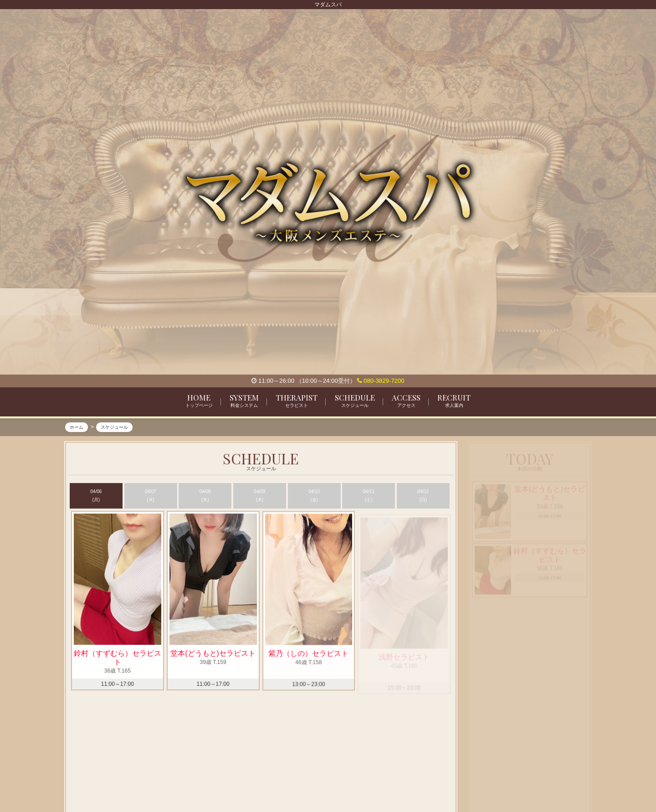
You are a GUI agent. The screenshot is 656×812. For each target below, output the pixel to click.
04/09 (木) (259, 496)
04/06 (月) (96, 496)
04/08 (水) (205, 496)
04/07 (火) (151, 496)
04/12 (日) (423, 496)
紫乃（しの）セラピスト (308, 657)
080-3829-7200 (381, 381)
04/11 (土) (369, 496)
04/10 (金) (314, 496)
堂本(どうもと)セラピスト (213, 654)
